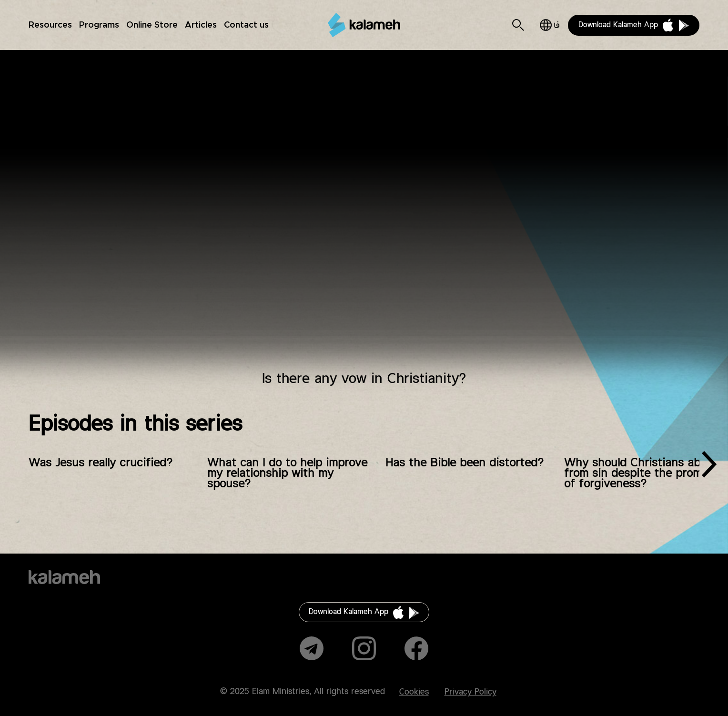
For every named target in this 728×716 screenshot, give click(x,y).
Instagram (364, 648)
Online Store (152, 25)
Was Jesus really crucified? (101, 463)
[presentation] (709, 468)
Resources (50, 25)
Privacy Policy (470, 692)
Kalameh (364, 25)
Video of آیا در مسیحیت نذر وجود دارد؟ (364, 217)
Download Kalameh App (618, 25)
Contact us (246, 25)
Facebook (416, 648)
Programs (99, 25)
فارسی (550, 25)
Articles (201, 25)
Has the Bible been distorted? (465, 463)
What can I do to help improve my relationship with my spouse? (287, 474)
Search (518, 25)
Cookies (414, 692)
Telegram (312, 648)
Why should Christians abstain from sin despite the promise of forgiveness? (645, 474)
